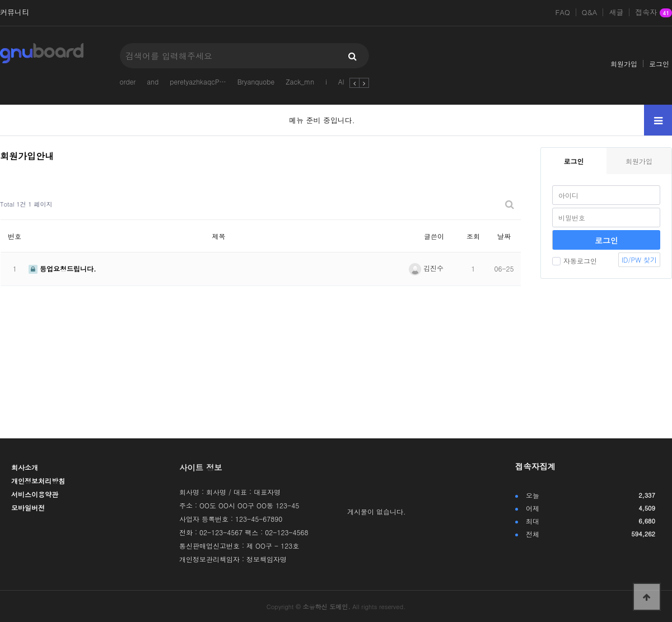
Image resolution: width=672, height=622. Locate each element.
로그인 (659, 64)
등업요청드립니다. (62, 268)
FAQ (563, 12)
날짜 (504, 236)
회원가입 (624, 64)
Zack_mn (300, 81)
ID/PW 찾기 (639, 259)
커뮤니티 (15, 12)
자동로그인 (575, 261)
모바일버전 (28, 508)
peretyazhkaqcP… (198, 81)
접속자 (654, 13)
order (127, 81)
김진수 (426, 268)
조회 (473, 236)
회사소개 (25, 467)
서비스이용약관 (35, 494)
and (153, 81)
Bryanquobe (256, 81)
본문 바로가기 (0, 0)
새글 (616, 12)
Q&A (590, 12)
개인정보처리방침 (38, 481)
